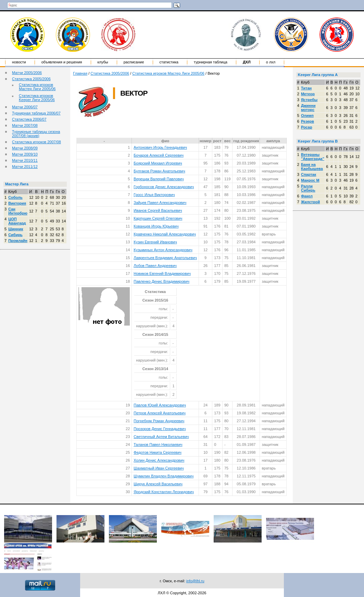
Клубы (103, 62)
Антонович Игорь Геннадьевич (160, 147)
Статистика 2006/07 (29, 119)
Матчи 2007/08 (25, 125)
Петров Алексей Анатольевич (160, 413)
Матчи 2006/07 (25, 107)
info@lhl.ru (195, 581)
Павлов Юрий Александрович (160, 405)
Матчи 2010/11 (25, 160)
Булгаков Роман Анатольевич (159, 171)
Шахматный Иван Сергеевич (159, 468)
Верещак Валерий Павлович (159, 179)
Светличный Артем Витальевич (161, 437)
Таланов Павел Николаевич (158, 444)
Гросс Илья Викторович (154, 195)
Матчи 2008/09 (25, 148)
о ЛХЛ (271, 62)
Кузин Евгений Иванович (155, 242)
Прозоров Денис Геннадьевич (160, 429)
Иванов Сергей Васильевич (158, 210)
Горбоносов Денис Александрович (164, 187)
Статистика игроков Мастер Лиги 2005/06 (37, 87)
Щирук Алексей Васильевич (158, 484)
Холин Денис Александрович (159, 460)
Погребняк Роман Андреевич (159, 421)
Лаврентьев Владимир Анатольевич (165, 258)
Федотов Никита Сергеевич (158, 452)
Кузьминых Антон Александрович (163, 250)
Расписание (134, 62)
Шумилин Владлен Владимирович (164, 476)
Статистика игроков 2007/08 (36, 142)
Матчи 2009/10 (25, 154)
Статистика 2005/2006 (31, 79)
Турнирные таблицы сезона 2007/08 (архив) (36, 134)
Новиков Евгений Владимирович (162, 273)
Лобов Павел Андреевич (155, 266)
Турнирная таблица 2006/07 (36, 113)
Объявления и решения (62, 62)
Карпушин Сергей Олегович (158, 218)
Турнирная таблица (211, 62)
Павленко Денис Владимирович (161, 281)
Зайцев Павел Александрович (160, 203)
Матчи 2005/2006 (27, 73)
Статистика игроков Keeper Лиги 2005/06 (37, 98)
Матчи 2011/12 (25, 167)
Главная (80, 73)
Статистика (169, 62)
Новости (19, 62)
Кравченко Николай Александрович (165, 234)
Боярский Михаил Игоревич (158, 163)
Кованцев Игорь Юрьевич (156, 226)
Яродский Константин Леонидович (164, 492)
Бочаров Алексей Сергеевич (159, 155)
